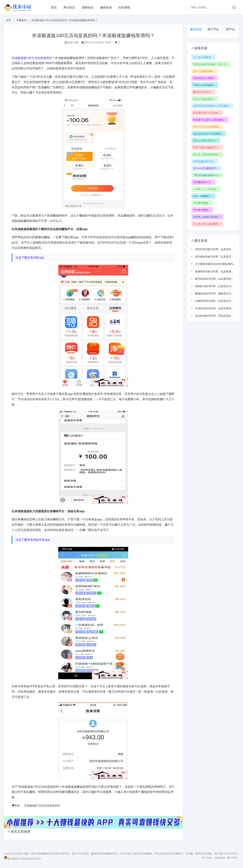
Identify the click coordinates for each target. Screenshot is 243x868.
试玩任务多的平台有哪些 (208, 134)
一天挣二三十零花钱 (206, 189)
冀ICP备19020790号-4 (226, 854)
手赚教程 (21, 20)
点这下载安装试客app (30, 257)
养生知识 (69, 7)
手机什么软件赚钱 (205, 85)
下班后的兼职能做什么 (207, 175)
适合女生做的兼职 (205, 99)
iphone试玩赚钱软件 (206, 168)
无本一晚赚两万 (203, 196)
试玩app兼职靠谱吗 (206, 140)
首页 (54, 7)
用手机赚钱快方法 (205, 161)
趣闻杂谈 (106, 7)
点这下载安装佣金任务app (33, 540)
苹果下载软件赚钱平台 (207, 147)
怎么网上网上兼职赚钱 (207, 224)
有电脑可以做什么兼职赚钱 (210, 120)
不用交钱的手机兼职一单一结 (211, 64)
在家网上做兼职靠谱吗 (207, 217)
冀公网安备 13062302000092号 (22, 859)
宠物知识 (88, 7)
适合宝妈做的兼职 (205, 71)
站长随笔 (124, 7)
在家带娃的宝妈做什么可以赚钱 (212, 106)
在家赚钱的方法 (203, 182)
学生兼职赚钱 (202, 210)
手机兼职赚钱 (202, 203)
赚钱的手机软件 (203, 92)
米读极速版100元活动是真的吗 (32, 58)
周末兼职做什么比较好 (207, 113)
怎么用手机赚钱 (203, 57)
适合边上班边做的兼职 (207, 154)
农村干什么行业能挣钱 (207, 127)
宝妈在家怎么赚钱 (205, 78)
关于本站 (207, 858)
